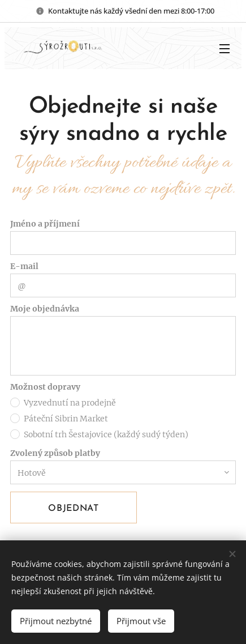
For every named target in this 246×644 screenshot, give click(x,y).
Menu (225, 49)
